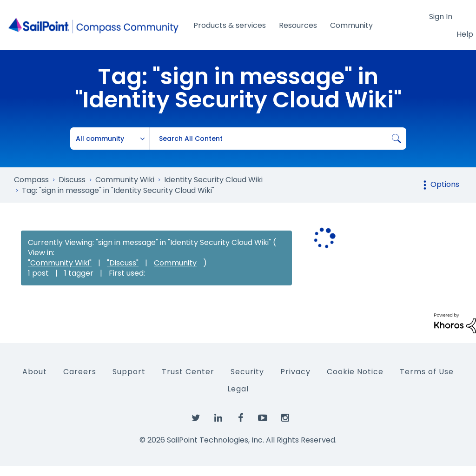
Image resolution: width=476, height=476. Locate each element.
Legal (238, 389)
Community (351, 25)
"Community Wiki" (60, 263)
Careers (80, 372)
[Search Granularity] (110, 139)
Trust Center (188, 372)
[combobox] (278, 139)
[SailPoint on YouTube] (263, 418)
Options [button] (445, 184)
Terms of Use (427, 372)
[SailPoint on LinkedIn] (218, 418)
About (35, 372)
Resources (298, 25)
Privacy (295, 372)
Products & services (230, 25)
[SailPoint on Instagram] (285, 418)
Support (129, 372)
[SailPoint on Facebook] (240, 418)
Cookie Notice (355, 372)
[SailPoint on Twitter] (196, 418)
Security (247, 372)
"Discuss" (123, 263)
